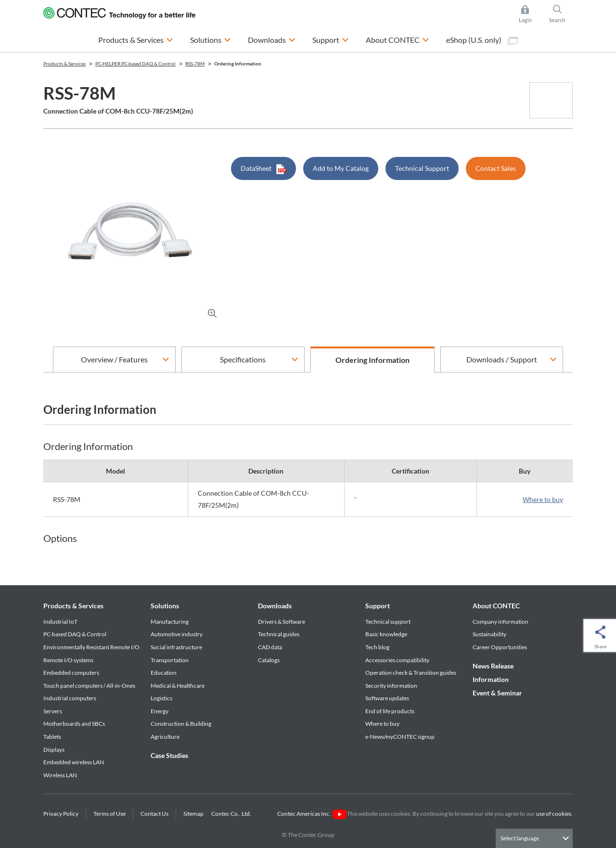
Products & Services (73, 606)
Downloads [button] (272, 39)
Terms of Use (109, 814)
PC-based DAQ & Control (75, 634)
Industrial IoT (60, 622)
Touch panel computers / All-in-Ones (89, 686)
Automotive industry (177, 634)
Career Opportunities (500, 647)
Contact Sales (496, 168)
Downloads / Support (502, 359)
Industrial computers (70, 698)
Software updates (387, 698)
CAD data (270, 647)
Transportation (170, 660)
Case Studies (169, 755)
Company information (500, 622)
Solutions (165, 606)
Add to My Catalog (341, 168)
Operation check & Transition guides (411, 673)
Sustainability (489, 634)
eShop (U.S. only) (482, 40)
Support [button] (331, 39)
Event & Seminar (497, 693)
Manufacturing (170, 622)
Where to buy (543, 499)
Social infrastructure (176, 647)
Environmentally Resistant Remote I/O (91, 647)
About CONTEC (496, 606)
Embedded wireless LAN (74, 762)
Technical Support (422, 168)
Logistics (161, 698)
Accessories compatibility (397, 660)
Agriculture (165, 737)
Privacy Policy (61, 814)
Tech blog (377, 647)
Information (491, 679)
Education (164, 673)
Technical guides (279, 634)
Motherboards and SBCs (74, 724)
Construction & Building (181, 724)
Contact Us (154, 814)
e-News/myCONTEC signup (400, 737)
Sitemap (193, 814)
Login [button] (530, 14)
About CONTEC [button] (398, 39)
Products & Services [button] (136, 39)
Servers (53, 711)
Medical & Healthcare (178, 686)
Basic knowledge (386, 634)
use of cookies (554, 814)
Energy (160, 711)
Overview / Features (114, 359)
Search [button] (561, 14)
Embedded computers (71, 673)
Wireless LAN (60, 775)
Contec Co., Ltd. (232, 814)
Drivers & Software (282, 622)
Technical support (388, 622)
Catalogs (269, 660)
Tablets (52, 737)
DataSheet (263, 169)
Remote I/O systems (68, 660)
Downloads (275, 606)
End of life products (390, 711)
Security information (391, 686)
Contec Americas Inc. (312, 814)
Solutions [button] (211, 39)
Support (378, 606)
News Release (493, 666)
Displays (54, 750)
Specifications (243, 359)
